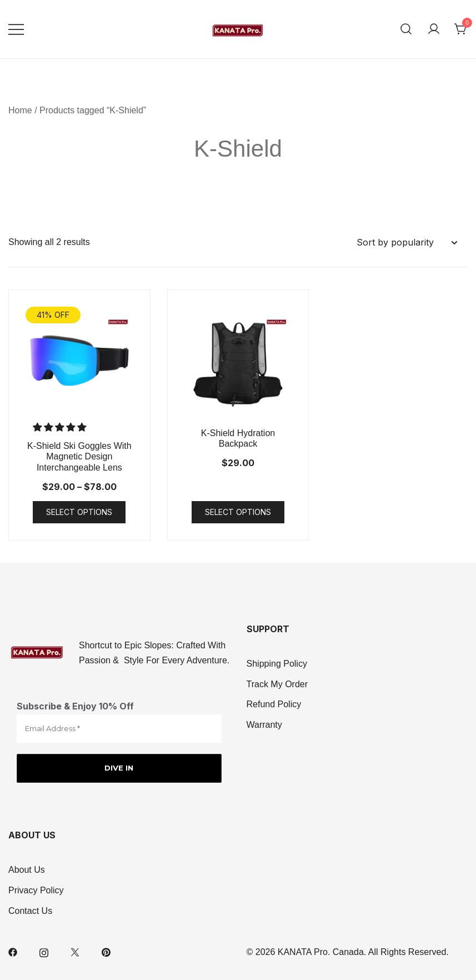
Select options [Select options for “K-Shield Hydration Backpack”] (238, 512)
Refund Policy (274, 705)
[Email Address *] (119, 729)
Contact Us (30, 911)
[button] (61, 427)
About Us (27, 870)
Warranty (264, 725)
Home (20, 110)
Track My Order (277, 684)
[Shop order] (407, 242)
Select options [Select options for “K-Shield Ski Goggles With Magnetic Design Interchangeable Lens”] (79, 512)
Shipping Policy (277, 664)
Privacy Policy (36, 890)
